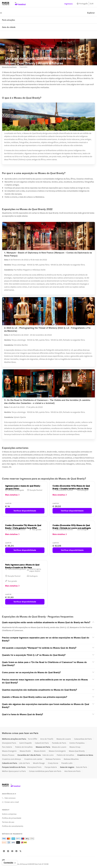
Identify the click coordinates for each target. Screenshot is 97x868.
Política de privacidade (12, 818)
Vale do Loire (48, 755)
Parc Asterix (7, 747)
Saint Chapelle (26, 743)
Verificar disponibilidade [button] (25, 511)
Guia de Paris (81, 767)
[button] (48, 622)
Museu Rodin (25, 751)
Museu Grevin (40, 751)
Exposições (24, 67)
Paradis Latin (67, 763)
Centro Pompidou (77, 743)
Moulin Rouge (39, 763)
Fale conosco (10, 798)
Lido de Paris (24, 763)
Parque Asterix (51, 767)
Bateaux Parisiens (53, 759)
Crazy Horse (53, 763)
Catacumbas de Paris (83, 739)
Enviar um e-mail (12, 802)
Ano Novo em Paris (72, 771)
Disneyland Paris (9, 743)
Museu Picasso (8, 755)
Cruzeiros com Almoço (12, 759)
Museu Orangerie (9, 751)
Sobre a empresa (9, 814)
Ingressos (69, 4)
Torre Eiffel (32, 739)
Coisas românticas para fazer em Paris (45, 771)
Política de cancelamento (13, 826)
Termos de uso (8, 822)
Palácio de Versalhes (24, 747)
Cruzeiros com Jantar (33, 759)
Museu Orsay (75, 747)
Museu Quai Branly (77, 751)
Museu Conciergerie (57, 751)
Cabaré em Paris (42, 743)
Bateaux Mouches (71, 759)
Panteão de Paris (59, 743)
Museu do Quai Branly (9, 67)
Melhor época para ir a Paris (14, 771)
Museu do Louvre (64, 739)
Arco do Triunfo (47, 739)
